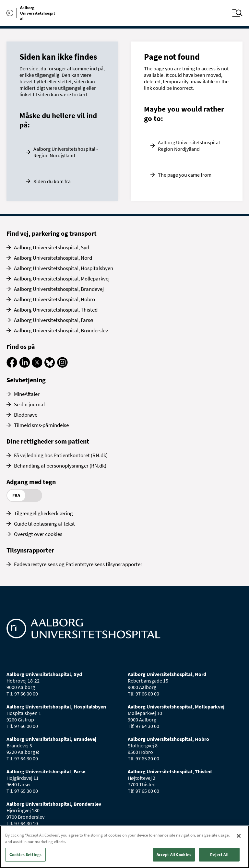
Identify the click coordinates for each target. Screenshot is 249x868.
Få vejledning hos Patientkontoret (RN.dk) (61, 455)
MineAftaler (27, 394)
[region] (124, 847)
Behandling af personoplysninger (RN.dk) (60, 466)
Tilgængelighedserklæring (43, 513)
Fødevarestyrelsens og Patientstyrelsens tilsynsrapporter (78, 564)
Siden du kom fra (52, 181)
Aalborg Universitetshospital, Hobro (54, 299)
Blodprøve (26, 415)
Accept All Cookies (174, 855)
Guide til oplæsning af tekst (44, 524)
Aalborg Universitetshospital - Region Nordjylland (66, 152)
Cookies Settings (25, 855)
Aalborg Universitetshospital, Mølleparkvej (62, 279)
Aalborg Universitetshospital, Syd (52, 247)
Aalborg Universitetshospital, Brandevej (59, 289)
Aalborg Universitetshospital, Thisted (56, 310)
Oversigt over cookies (38, 534)
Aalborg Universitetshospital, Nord (53, 258)
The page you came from (185, 175)
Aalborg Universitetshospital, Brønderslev (61, 330)
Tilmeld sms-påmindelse (41, 425)
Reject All (219, 855)
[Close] (239, 836)
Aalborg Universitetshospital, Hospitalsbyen (64, 268)
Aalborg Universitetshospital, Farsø (53, 320)
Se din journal (29, 404)
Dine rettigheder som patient (48, 441)
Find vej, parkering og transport (52, 233)
